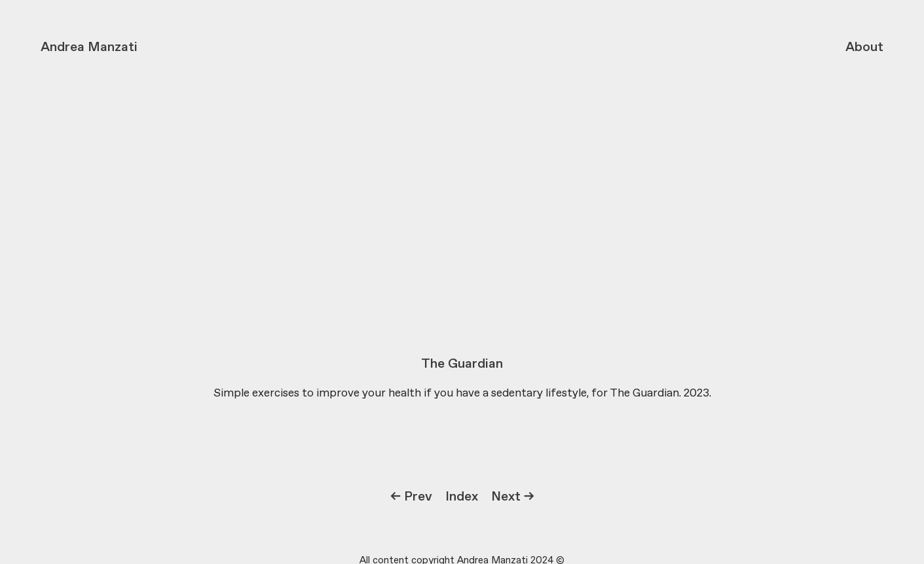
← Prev (411, 497)
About (864, 47)
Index (462, 497)
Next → (513, 497)
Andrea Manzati (89, 47)
